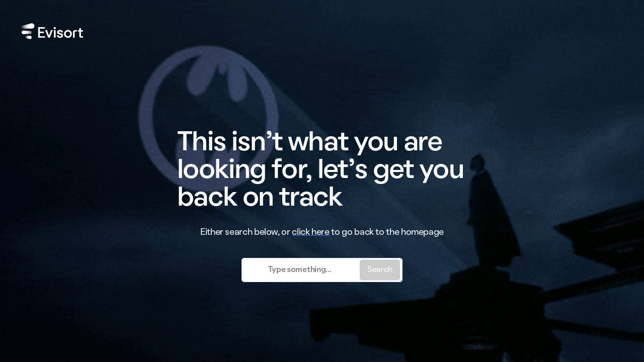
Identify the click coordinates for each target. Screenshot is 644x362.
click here (310, 232)
